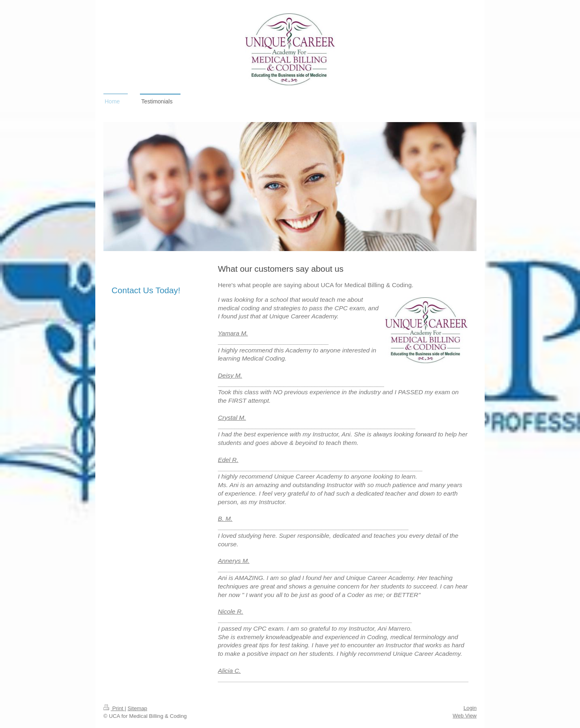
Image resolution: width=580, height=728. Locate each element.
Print (114, 708)
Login (470, 708)
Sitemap (137, 708)
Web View (465, 716)
